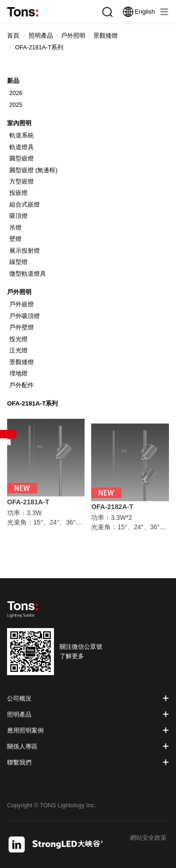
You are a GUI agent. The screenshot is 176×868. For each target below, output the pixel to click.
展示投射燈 (25, 251)
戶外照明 (19, 292)
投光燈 (19, 339)
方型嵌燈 (22, 182)
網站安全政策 (148, 838)
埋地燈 (19, 374)
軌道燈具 (22, 147)
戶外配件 (22, 385)
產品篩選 (8, 434)
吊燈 (15, 228)
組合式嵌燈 (25, 205)
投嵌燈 (19, 193)
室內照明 (19, 123)
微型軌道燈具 (28, 274)
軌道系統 (22, 135)
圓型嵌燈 (22, 159)
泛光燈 (19, 350)
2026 (16, 93)
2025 (16, 105)
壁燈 (15, 239)
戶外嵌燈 (22, 304)
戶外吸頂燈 (25, 316)
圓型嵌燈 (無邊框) (34, 170)
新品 (13, 81)
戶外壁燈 (22, 327)
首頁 (13, 36)
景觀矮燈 (22, 362)
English (139, 12)
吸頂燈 (19, 216)
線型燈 (19, 262)
